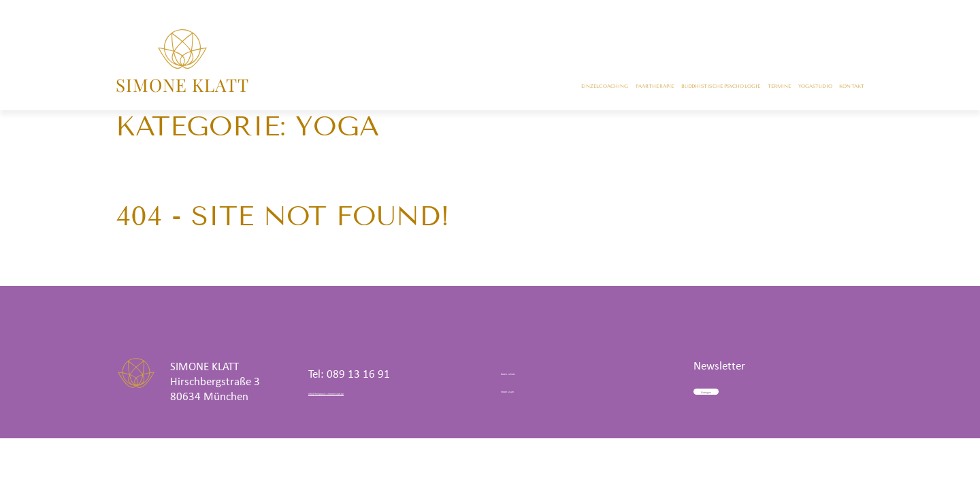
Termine (695, 88)
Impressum (527, 389)
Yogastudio (767, 88)
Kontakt (840, 88)
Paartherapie (440, 88)
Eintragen (745, 388)
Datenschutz (529, 371)
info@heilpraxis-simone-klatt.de (384, 392)
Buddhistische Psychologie (574, 88)
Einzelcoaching (339, 88)
